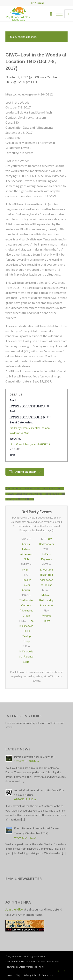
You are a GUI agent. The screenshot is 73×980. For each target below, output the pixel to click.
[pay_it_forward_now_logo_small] (30, 14)
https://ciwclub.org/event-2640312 (30, 444)
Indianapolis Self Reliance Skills (26, 657)
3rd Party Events (20, 428)
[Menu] (57, 14)
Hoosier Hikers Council (26, 585)
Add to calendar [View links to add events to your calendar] (26, 472)
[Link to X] (65, 971)
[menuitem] (37, 3)
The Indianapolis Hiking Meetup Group (26, 631)
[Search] (49, 14)
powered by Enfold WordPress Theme (26, 967)
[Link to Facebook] (59, 971)
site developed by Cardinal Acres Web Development (33, 961)
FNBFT (26, 570)
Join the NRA (14, 909)
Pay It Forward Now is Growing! (34, 757)
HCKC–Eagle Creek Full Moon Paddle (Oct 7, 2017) (35, 489)
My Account (37, 3)
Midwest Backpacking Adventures (46, 600)
